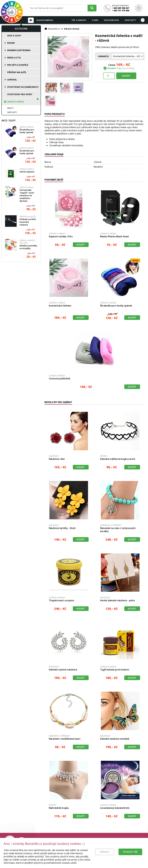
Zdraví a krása (16, 102)
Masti (10, 108)
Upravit (105, 854)
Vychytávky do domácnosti (23, 87)
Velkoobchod (111, 20)
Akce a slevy (14, 36)
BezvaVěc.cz (54, 29)
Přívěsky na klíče (17, 72)
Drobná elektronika (19, 50)
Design (11, 43)
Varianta (103, 56)
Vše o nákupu (79, 20)
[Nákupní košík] (139, 8)
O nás (95, 20)
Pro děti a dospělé (18, 65)
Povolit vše (130, 854)
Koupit (126, 76)
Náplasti (12, 112)
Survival (12, 80)
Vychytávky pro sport (20, 94)
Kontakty (130, 20)
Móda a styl (14, 58)
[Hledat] (92, 8)
